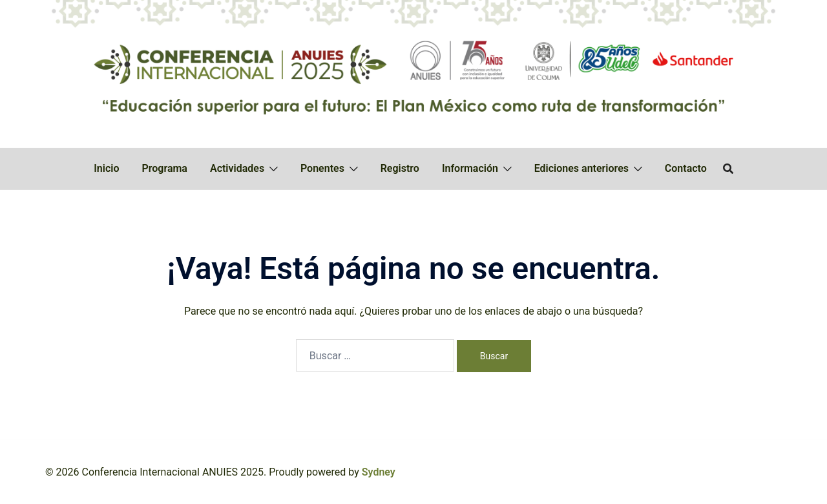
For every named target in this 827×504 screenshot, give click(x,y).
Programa (164, 168)
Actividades (237, 168)
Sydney (379, 472)
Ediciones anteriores (581, 168)
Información (470, 168)
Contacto (686, 168)
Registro (400, 168)
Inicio (106, 168)
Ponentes (322, 168)
